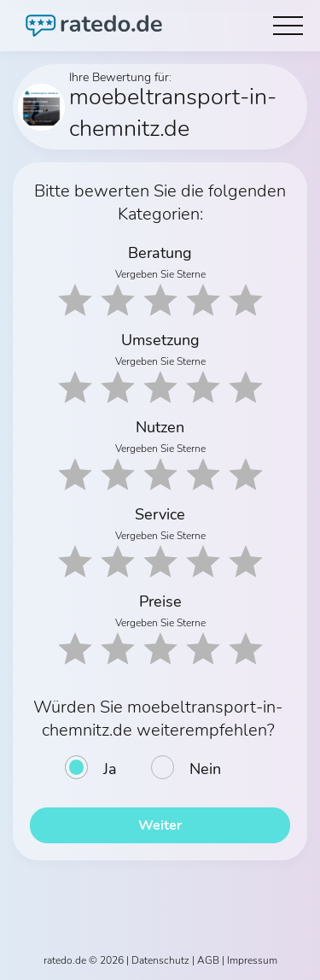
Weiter (160, 825)
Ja (110, 769)
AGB (208, 960)
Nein (205, 769)
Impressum (252, 960)
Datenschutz (160, 960)
